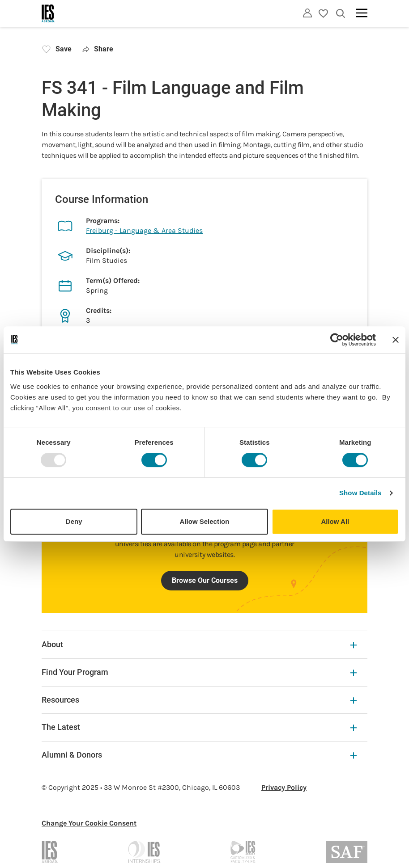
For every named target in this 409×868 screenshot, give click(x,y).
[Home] (48, 13)
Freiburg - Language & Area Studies (144, 230)
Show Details (360, 493)
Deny (74, 521)
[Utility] (307, 13)
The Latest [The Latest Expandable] (199, 727)
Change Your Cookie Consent (89, 823)
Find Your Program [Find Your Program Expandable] (199, 672)
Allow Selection (205, 521)
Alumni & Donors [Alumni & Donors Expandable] (199, 755)
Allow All (335, 521)
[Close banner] (396, 340)
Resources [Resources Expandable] (199, 700)
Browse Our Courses (205, 580)
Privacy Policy (284, 787)
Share (98, 49)
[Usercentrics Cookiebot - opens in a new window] (337, 340)
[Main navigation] (362, 13)
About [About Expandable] (199, 644)
